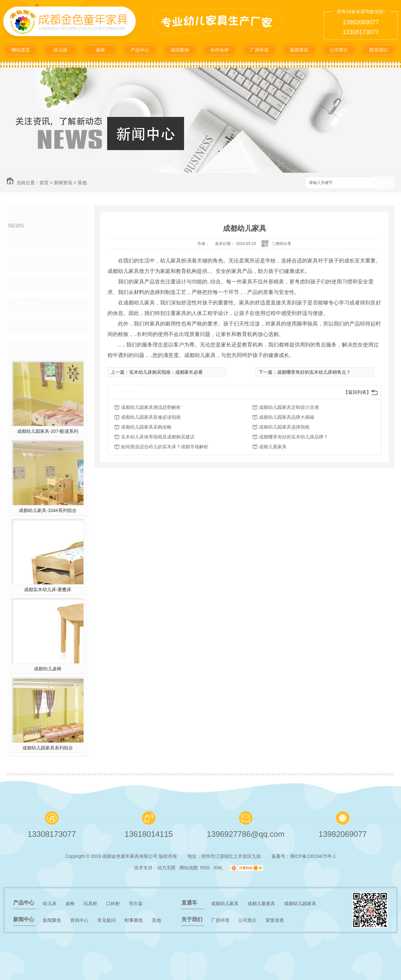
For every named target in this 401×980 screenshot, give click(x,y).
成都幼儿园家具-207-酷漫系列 (48, 431)
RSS (206, 868)
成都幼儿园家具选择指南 (284, 427)
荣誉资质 (275, 920)
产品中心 (140, 50)
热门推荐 (28, 347)
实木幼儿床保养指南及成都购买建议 (158, 437)
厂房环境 (259, 50)
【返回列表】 (357, 392)
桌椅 (100, 50)
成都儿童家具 (273, 447)
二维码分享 (281, 244)
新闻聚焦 (28, 242)
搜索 (383, 183)
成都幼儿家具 (225, 903)
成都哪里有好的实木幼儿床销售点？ (314, 372)
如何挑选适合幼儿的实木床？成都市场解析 (165, 447)
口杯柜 (113, 903)
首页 (44, 183)
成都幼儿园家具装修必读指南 (151, 417)
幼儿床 (60, 50)
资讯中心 (28, 263)
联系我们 (379, 50)
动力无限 (166, 868)
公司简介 (339, 50)
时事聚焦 (28, 305)
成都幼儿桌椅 (48, 669)
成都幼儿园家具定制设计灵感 (289, 407)
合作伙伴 (220, 50)
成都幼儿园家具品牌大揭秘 (287, 417)
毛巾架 (136, 903)
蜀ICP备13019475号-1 (313, 856)
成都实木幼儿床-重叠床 (48, 590)
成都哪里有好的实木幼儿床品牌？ (294, 437)
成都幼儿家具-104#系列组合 (48, 510)
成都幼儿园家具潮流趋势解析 (151, 407)
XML (219, 868)
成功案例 (180, 50)
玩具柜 (90, 903)
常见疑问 (28, 284)
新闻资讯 (299, 50)
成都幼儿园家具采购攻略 (146, 427)
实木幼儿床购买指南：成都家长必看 (166, 372)
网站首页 (21, 50)
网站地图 (189, 868)
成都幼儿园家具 (300, 903)
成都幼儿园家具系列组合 (48, 748)
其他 (82, 183)
